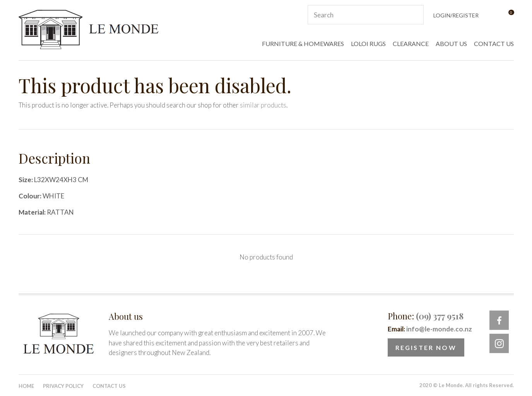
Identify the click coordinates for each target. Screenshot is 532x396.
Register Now (426, 347)
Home (26, 386)
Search (414, 15)
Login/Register (456, 15)
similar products (263, 105)
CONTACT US (494, 44)
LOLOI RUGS (368, 44)
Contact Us (109, 386)
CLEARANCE (411, 44)
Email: (430, 329)
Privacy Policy (63, 386)
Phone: (426, 316)
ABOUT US (451, 44)
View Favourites (492, 15)
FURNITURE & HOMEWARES (303, 44)
